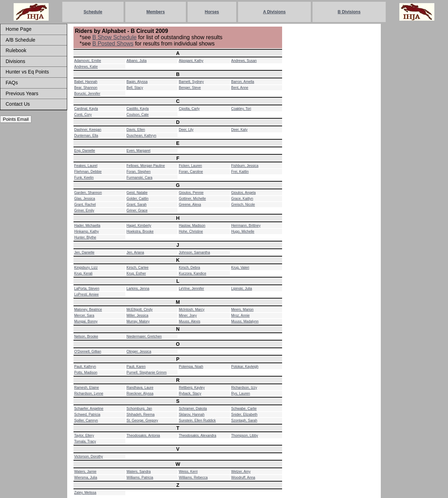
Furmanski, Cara (140, 178)
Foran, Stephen (139, 172)
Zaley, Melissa (85, 493)
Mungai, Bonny (86, 321)
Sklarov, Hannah (192, 415)
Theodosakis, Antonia (143, 436)
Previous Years (22, 93)
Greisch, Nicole (243, 205)
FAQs (12, 83)
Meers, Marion (243, 310)
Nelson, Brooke (86, 336)
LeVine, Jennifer (191, 289)
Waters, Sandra (139, 472)
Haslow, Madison (192, 226)
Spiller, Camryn (86, 420)
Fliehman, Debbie (88, 172)
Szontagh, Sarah (244, 420)
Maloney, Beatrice (88, 310)
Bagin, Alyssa (137, 82)
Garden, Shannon (88, 193)
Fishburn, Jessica (245, 166)
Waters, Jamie (85, 472)
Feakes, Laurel (86, 166)
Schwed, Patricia (87, 415)
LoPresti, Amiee (86, 294)
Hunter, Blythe (85, 237)
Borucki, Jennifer (87, 94)
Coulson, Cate (138, 115)
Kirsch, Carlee (138, 268)
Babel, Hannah (86, 82)
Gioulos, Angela (244, 193)
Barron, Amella (243, 82)
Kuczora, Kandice (192, 273)
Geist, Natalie (137, 193)
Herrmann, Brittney (246, 226)
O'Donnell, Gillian (88, 352)
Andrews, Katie (86, 67)
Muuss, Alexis (190, 321)
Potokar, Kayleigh (245, 367)
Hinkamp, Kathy (87, 232)
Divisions (15, 61)
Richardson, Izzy (244, 388)
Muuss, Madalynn (245, 321)
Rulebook (16, 50)
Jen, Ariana (135, 252)
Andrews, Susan (244, 61)
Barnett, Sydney (191, 82)
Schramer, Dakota (193, 409)
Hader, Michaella (87, 226)
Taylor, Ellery (84, 436)
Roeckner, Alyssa (140, 394)
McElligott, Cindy (140, 310)
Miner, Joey (188, 315)
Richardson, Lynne (89, 394)
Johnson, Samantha (194, 252)
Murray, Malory (138, 321)
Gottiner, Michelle (192, 199)
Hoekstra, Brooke (140, 232)
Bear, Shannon (86, 88)
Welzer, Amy (241, 472)
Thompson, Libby (245, 436)
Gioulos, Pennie (191, 193)
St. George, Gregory (142, 420)
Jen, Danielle (84, 252)
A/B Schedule (20, 40)
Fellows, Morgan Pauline (146, 166)
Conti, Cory (83, 115)
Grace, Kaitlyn (242, 199)
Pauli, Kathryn (85, 367)
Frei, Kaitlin (240, 172)
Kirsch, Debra (190, 268)
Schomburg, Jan (139, 409)
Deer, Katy (240, 130)
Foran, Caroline (191, 172)
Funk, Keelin (84, 178)
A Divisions (274, 12)
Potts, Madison (86, 373)
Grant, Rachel (85, 205)
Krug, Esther (136, 273)
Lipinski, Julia (242, 289)
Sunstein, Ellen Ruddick (197, 420)
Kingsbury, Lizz (86, 268)
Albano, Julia (137, 61)
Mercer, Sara (84, 315)
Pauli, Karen (136, 367)
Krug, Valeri (240, 268)
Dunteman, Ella (86, 136)
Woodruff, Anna (243, 478)
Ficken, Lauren (190, 166)
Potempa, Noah (191, 367)
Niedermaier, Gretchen (144, 336)
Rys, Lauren (241, 394)
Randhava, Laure (140, 388)
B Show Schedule (114, 37)
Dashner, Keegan (88, 130)
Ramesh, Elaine (87, 388)
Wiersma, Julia (86, 478)
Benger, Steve (190, 88)
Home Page (19, 29)
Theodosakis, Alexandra (198, 436)
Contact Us (18, 104)
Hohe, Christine (191, 232)
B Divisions (349, 12)
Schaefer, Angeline (89, 409)
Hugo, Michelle (243, 232)
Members (156, 12)
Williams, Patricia (140, 478)
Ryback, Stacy (190, 394)
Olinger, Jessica (139, 352)
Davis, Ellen (136, 130)
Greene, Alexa (190, 205)
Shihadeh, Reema (141, 415)
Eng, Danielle (85, 151)
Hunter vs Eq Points (27, 72)
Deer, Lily (186, 130)
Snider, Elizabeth (244, 415)
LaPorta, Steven (87, 289)
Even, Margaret (139, 151)
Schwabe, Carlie (244, 409)
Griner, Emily (84, 211)
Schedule (93, 12)
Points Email (16, 119)
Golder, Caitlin (138, 199)
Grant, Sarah (137, 205)
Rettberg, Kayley (192, 388)
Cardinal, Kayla (86, 109)
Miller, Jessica (138, 315)
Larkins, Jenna (138, 289)
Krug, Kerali (83, 273)
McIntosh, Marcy (192, 310)
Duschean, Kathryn (142, 136)
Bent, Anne (240, 88)
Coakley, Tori (241, 109)
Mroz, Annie (241, 315)
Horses (212, 12)
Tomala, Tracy (85, 441)
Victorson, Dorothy (89, 457)
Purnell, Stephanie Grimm (147, 373)
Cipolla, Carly (189, 109)
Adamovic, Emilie (88, 61)
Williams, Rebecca (193, 478)
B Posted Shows (113, 44)
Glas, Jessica (85, 199)
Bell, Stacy (135, 88)
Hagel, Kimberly (139, 226)
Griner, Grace (137, 211)
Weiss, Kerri (188, 472)
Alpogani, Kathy (191, 61)
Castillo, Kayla (138, 109)
